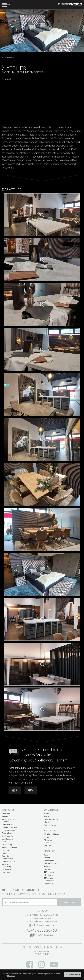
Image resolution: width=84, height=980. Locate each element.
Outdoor (6, 850)
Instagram (49, 875)
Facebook (49, 872)
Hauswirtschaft (11, 827)
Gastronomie (10, 861)
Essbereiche (7, 833)
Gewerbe (6, 856)
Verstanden (72, 975)
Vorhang (8, 867)
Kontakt (47, 869)
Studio (47, 813)
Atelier (47, 816)
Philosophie (49, 861)
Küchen (5, 816)
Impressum (49, 884)
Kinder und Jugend (10, 847)
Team (46, 855)
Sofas (6, 822)
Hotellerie (8, 858)
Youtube (49, 878)
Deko (4, 853)
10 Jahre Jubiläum (51, 834)
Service (47, 858)
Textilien (5, 864)
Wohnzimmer (10, 830)
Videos (47, 866)
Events (47, 843)
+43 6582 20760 (42, 930)
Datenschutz (49, 881)
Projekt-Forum (50, 825)
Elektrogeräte (7, 836)
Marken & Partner (51, 863)
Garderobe (9, 824)
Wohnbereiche (8, 819)
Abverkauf (48, 840)
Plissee (7, 872)
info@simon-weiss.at (42, 925)
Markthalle (48, 822)
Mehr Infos (11, 976)
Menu (7, 5)
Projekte (48, 846)
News (46, 837)
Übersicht (6, 813)
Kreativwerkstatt (51, 819)
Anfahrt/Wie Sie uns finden (42, 935)
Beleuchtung (7, 845)
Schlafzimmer (8, 839)
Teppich (8, 869)
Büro (4, 842)
